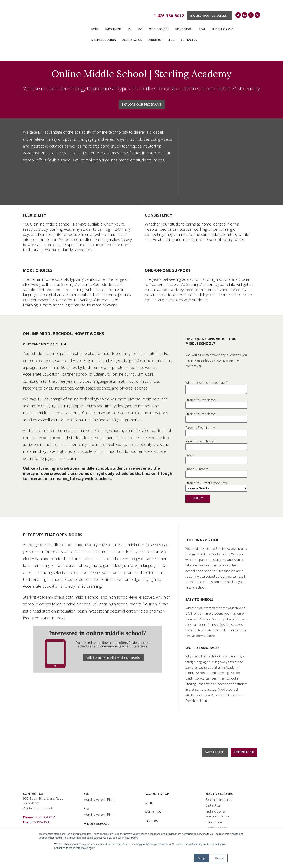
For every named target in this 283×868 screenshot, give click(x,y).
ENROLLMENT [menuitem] (113, 29)
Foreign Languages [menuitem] (219, 761)
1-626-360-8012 (169, 16)
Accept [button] (202, 858)
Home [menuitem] (95, 29)
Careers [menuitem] (151, 782)
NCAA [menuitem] (202, 29)
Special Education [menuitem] (104, 40)
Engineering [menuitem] (214, 783)
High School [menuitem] (184, 29)
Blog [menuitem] (171, 40)
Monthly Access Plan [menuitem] (99, 761)
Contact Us (33, 755)
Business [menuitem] (212, 795)
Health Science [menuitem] (216, 789)
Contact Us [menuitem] (189, 40)
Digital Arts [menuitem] (213, 767)
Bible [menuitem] (209, 801)
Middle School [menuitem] (159, 29)
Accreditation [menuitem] (132, 40)
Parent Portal (215, 740)
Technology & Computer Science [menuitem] (219, 775)
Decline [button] (219, 858)
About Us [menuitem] (155, 40)
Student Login (244, 740)
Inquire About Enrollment (210, 16)
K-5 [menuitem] (140, 29)
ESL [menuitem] (130, 29)
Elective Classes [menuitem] (223, 29)
